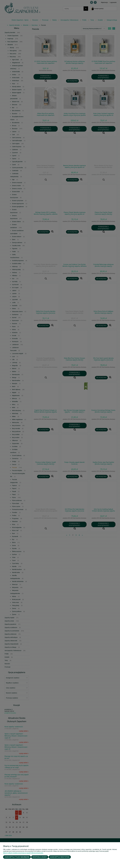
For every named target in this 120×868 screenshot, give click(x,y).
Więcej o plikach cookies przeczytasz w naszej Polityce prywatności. (23, 853)
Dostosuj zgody (40, 857)
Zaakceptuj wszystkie (60, 857)
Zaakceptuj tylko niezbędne (17, 857)
